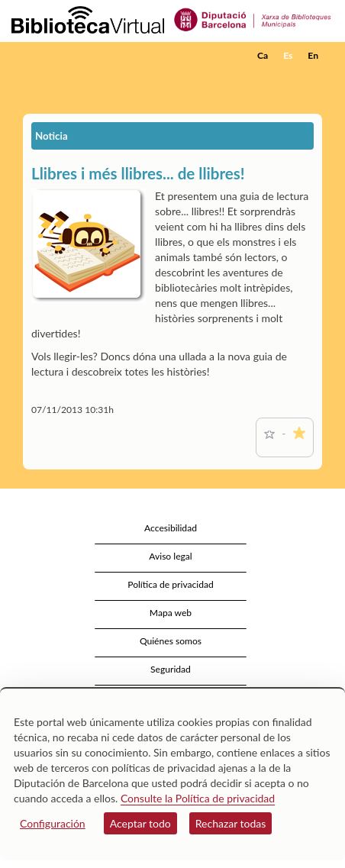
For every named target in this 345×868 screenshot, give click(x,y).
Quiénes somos (171, 641)
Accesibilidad (171, 528)
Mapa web (171, 613)
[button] (313, 79)
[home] (88, 56)
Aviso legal (170, 556)
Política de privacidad (171, 584)
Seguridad (171, 669)
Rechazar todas (231, 823)
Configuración (53, 823)
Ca (263, 55)
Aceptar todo (140, 823)
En (313, 55)
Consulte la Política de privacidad (198, 798)
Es (288, 55)
